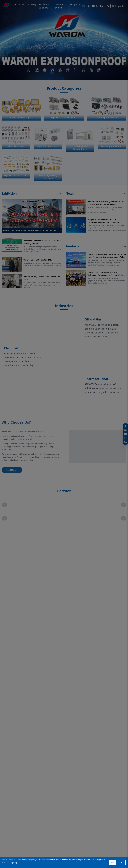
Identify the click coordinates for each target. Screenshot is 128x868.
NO (122, 862)
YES (112, 862)
